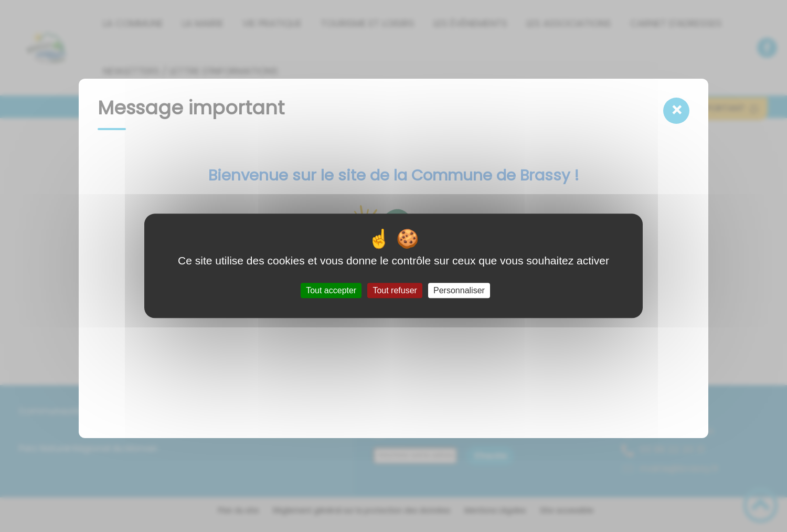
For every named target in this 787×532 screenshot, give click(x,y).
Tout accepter (331, 290)
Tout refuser (395, 290)
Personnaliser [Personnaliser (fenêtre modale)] (459, 290)
